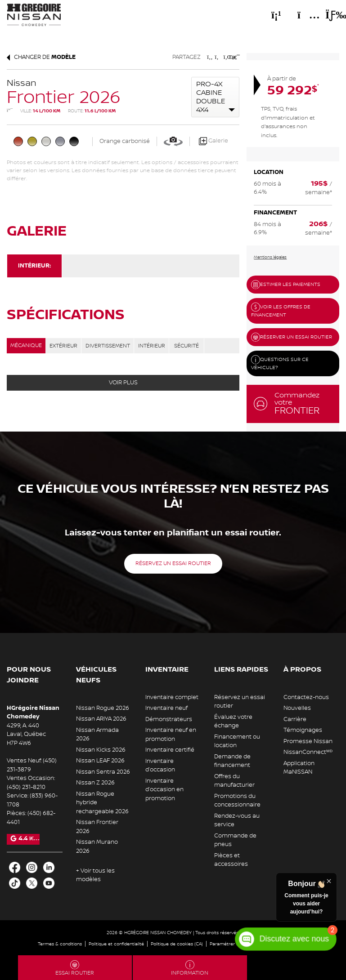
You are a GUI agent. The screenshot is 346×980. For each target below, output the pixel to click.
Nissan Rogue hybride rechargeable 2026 (102, 803)
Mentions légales (270, 257)
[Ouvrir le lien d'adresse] (26, 734)
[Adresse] (304, 15)
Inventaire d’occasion (160, 766)
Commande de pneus (235, 840)
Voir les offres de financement (281, 310)
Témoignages (303, 730)
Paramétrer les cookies (235, 944)
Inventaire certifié (170, 750)
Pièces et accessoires (231, 860)
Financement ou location (237, 741)
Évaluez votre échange (233, 722)
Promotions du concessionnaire (237, 801)
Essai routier (75, 968)
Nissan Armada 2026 (97, 735)
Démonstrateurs (169, 719)
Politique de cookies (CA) (177, 944)
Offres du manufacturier (234, 781)
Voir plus (123, 383)
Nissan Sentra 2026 (103, 772)
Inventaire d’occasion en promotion (164, 790)
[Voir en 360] (173, 141)
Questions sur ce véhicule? (280, 363)
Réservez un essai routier (173, 563)
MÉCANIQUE (26, 345)
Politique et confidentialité (116, 944)
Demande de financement (232, 761)
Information (190, 968)
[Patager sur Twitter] (218, 57)
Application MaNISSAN (299, 768)
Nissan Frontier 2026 (97, 827)
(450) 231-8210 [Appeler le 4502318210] (26, 787)
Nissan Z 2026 (95, 783)
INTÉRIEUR (152, 346)
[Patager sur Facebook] (210, 57)
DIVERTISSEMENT (108, 346)
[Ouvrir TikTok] (15, 883)
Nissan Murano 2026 (97, 846)
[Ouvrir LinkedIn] (49, 867)
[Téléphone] (276, 15)
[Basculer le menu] (328, 15)
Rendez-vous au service (237, 820)
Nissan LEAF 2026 (100, 761)
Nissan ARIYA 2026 (101, 719)
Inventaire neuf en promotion (171, 735)
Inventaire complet (172, 697)
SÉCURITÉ (186, 346)
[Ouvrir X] (32, 883)
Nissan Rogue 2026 (103, 708)
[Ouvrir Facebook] (15, 867)
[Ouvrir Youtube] (49, 883)
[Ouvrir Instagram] (32, 867)
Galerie (213, 141)
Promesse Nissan (308, 741)
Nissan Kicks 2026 (101, 750)
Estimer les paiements (286, 285)
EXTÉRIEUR (63, 346)
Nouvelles (297, 708)
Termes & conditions (60, 944)
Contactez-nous (306, 697)
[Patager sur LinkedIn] (227, 57)
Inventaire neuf (166, 708)
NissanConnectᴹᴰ (308, 752)
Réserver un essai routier (292, 337)
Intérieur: (34, 266)
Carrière (295, 719)
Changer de (41, 57)
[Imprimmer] (235, 57)
